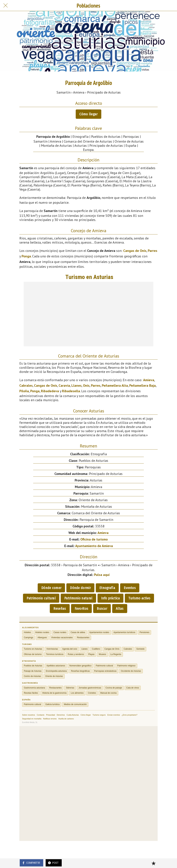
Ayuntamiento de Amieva (94, 546)
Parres (153, 251)
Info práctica (111, 598)
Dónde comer (51, 588)
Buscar (102, 609)
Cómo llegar (88, 114)
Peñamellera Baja (143, 385)
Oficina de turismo (94, 539)
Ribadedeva (50, 391)
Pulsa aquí (102, 575)
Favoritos (81, 609)
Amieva (149, 380)
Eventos (130, 588)
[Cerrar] (6, 6)
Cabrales (26, 385)
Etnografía (107, 588)
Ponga (26, 256)
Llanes (76, 385)
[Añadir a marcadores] (153, 863)
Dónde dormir (80, 588)
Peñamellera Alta (115, 385)
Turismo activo (139, 598)
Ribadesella (71, 391)
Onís (86, 385)
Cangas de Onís (135, 251)
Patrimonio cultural (41, 598)
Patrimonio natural (78, 598)
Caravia (64, 385)
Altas (120, 609)
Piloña (24, 391)
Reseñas (60, 609)
